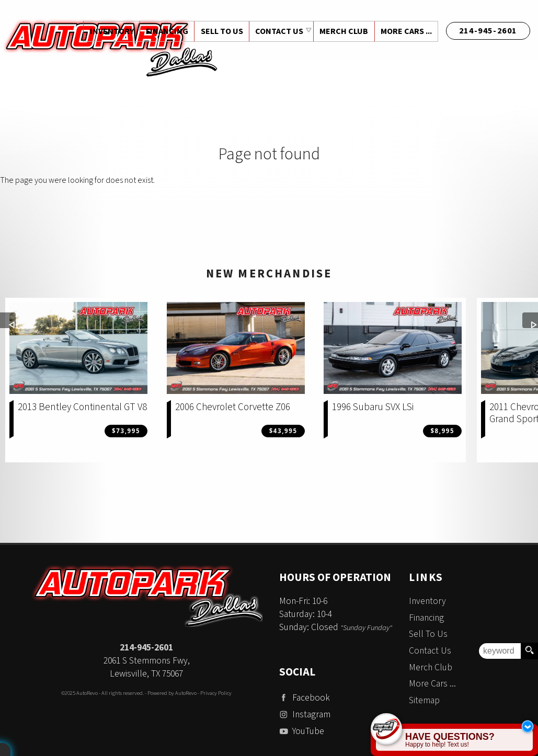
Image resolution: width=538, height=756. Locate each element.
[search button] (529, 651)
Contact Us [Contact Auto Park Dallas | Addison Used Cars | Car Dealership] (278, 31)
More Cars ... (406, 31)
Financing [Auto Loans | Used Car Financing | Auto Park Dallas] (164, 31)
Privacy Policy (216, 693)
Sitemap (424, 700)
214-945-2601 (146, 648)
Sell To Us (428, 634)
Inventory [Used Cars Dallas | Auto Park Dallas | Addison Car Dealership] (109, 31)
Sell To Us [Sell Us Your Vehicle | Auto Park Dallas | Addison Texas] (220, 31)
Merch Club (343, 31)
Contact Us (430, 651)
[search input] (500, 651)
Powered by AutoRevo (172, 693)
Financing (426, 618)
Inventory (427, 601)
